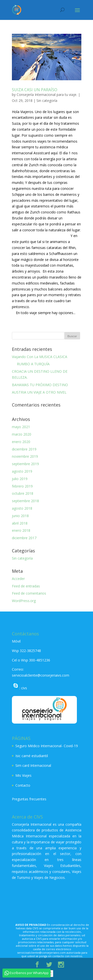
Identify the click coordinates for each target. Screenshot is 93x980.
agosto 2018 (22, 508)
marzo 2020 (22, 434)
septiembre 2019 (25, 464)
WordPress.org (24, 601)
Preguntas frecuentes (29, 799)
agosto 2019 (22, 471)
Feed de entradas (26, 586)
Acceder (18, 579)
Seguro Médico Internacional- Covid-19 (47, 746)
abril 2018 (20, 523)
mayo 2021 (21, 427)
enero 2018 (21, 530)
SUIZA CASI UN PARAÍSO (35, 90)
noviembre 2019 (25, 456)
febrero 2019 (22, 486)
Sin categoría (47, 101)
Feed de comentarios (29, 593)
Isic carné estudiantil (32, 756)
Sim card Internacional (33, 765)
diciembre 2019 (24, 449)
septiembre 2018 (25, 501)
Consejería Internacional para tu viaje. (47, 95)
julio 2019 (20, 479)
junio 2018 (20, 516)
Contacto (23, 785)
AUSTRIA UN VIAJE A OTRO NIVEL (39, 392)
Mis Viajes (23, 775)
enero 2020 (21, 442)
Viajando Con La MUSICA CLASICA (40, 357)
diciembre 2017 (24, 538)
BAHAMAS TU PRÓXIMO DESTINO (40, 385)
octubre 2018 (23, 493)
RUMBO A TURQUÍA (31, 364)
